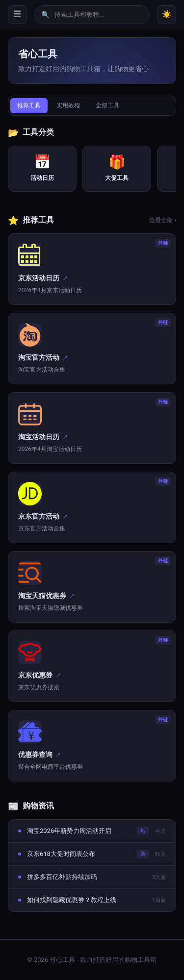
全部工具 (107, 105)
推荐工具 (29, 105)
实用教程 (68, 105)
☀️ (167, 14)
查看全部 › (163, 220)
